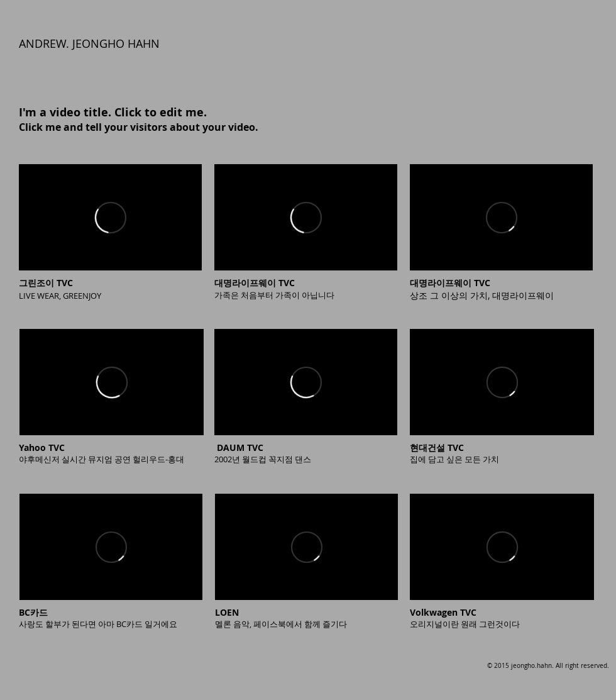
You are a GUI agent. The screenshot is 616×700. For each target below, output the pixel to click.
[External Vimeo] (110, 217)
